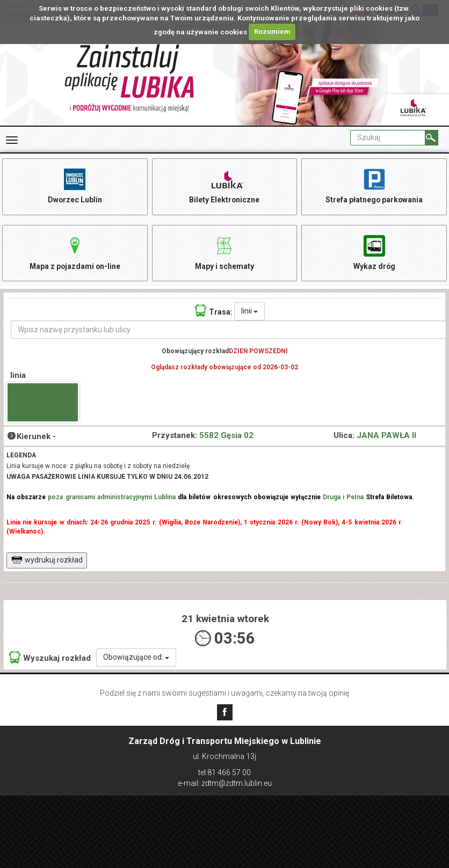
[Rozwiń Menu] (12, 140)
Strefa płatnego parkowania (374, 185)
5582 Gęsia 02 (226, 436)
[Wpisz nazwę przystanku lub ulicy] (229, 331)
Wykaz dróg (374, 253)
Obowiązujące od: (136, 659)
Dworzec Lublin (75, 185)
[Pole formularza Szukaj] (388, 138)
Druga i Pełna (343, 498)
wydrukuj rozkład (47, 561)
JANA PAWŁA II (386, 436)
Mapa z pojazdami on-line (75, 253)
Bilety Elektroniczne (225, 185)
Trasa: (214, 312)
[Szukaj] (432, 138)
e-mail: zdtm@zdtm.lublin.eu (225, 783)
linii (249, 312)
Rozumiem (272, 31)
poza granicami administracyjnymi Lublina (112, 498)
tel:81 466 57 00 (225, 772)
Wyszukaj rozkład (50, 659)
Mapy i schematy (224, 253)
